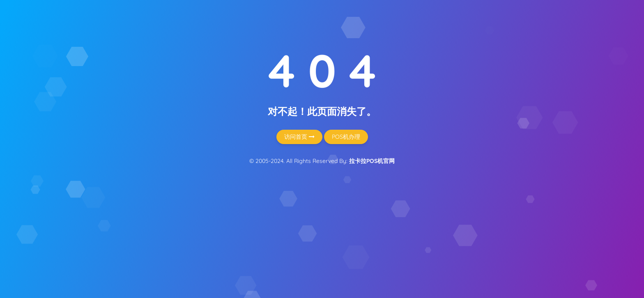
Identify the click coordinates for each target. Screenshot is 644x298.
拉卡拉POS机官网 (372, 161)
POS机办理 (346, 137)
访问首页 (299, 137)
